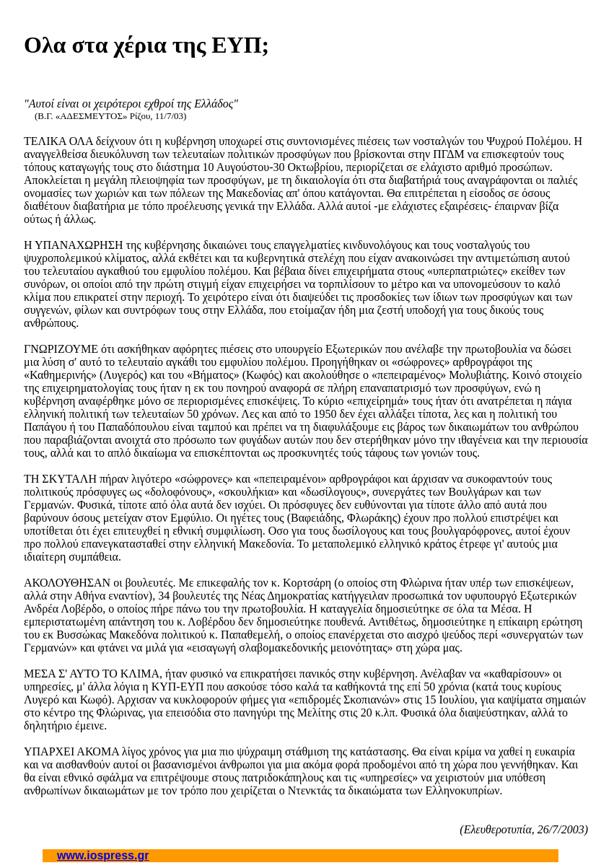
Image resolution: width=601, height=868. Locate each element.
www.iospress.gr (103, 855)
